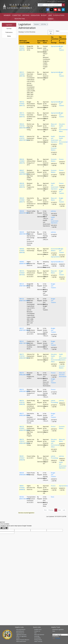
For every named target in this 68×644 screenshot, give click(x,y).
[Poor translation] (6, 528)
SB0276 (22, 234)
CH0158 (22, 126)
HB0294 (22, 211)
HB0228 (22, 183)
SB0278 (22, 174)
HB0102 (22, 102)
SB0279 (22, 128)
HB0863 (22, 262)
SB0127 (22, 106)
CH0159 (22, 185)
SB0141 (22, 117)
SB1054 (22, 275)
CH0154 (22, 356)
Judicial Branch (20, 631)
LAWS (50, 15)
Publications (9, 32)
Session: (37, 24)
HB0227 (22, 170)
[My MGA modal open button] (59, 10)
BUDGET (44, 15)
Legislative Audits (61, 1)
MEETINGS (26, 15)
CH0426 (22, 115)
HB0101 (22, 72)
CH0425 (22, 104)
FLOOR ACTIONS (59, 15)
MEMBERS (7, 15)
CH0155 (22, 138)
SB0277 (22, 202)
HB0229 (22, 198)
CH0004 (22, 200)
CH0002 (22, 172)
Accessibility (38, 638)
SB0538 (22, 252)
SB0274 (22, 187)
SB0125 (22, 50)
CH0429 (22, 273)
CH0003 (22, 161)
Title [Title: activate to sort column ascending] (28, 43)
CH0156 (22, 402)
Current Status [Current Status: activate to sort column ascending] (45, 42)
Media (9, 36)
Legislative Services (51, 1)
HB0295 (22, 232)
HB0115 (22, 113)
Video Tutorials (38, 641)
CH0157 (22, 441)
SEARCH (51, 19)
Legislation (9, 25)
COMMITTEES (16, 15)
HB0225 (22, 136)
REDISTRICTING (20, 19)
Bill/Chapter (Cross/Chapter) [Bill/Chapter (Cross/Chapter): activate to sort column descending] (23, 42)
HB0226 (22, 159)
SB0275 (22, 163)
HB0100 (22, 46)
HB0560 (22, 249)
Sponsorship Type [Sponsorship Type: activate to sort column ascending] (40, 42)
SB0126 (22, 76)
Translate (56, 638)
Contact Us (37, 631)
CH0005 (22, 251)
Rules (52, 497)
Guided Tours (38, 629)
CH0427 (22, 458)
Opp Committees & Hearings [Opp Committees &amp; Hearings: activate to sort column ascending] (63, 40)
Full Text (9, 29)
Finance (61, 159)
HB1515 (22, 271)
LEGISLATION (35, 15)
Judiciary (53, 211)
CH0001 (22, 428)
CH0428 (22, 488)
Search (41, 5)
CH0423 (22, 48)
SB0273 (22, 140)
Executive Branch (21, 629)
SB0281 (22, 213)
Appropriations (55, 46)
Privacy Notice (38, 640)
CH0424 (22, 74)
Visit (35, 633)
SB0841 (22, 264)
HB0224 (22, 124)
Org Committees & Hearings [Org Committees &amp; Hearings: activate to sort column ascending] (55, 40)
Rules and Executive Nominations (63, 375)
